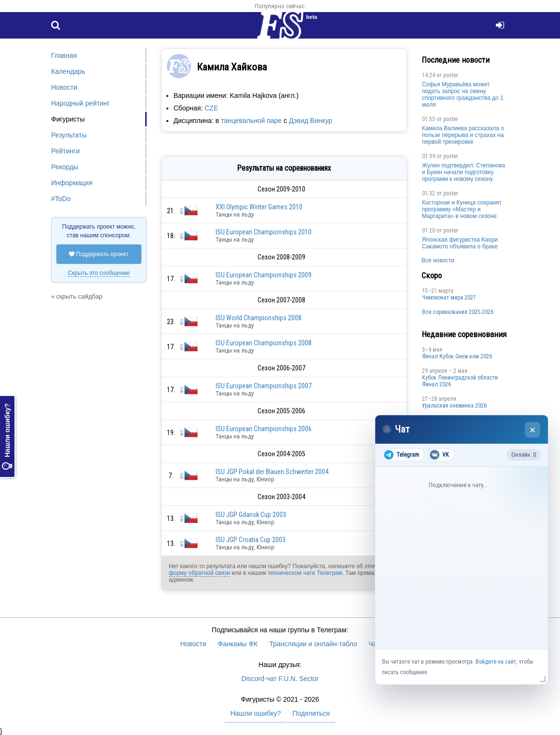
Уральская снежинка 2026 (454, 406)
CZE (211, 108)
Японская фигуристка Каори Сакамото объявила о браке (460, 243)
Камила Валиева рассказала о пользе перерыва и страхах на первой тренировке (463, 135)
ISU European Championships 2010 (264, 232)
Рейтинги (65, 151)
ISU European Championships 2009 (264, 275)
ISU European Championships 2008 (264, 343)
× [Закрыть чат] (533, 430)
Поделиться (311, 713)
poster (451, 75)
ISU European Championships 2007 (264, 386)
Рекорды (65, 167)
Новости (64, 87)
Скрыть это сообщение (99, 273)
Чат (374, 644)
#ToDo (61, 199)
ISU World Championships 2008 (259, 318)
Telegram (402, 455)
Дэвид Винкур (311, 121)
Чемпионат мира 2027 (449, 298)
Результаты (69, 135)
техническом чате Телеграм (305, 573)
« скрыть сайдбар (77, 296)
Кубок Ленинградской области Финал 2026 (460, 381)
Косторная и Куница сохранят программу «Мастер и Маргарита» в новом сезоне (462, 209)
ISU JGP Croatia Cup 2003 (251, 540)
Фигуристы (68, 119)
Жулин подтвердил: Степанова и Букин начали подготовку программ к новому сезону (464, 172)
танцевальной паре (251, 121)
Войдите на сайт (496, 662)
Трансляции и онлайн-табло (313, 644)
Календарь (68, 71)
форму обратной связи (199, 573)
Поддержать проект (99, 254)
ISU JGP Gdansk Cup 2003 (251, 515)
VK (439, 455)
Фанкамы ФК (238, 644)
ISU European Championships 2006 (264, 429)
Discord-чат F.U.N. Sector (280, 679)
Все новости (438, 260)
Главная (64, 55)
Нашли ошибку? (7, 436)
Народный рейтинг (80, 103)
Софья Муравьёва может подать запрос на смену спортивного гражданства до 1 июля (463, 95)
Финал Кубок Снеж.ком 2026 (457, 356)
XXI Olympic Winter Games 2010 (259, 207)
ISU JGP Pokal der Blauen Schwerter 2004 (272, 472)
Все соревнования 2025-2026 (458, 312)
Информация (72, 183)
